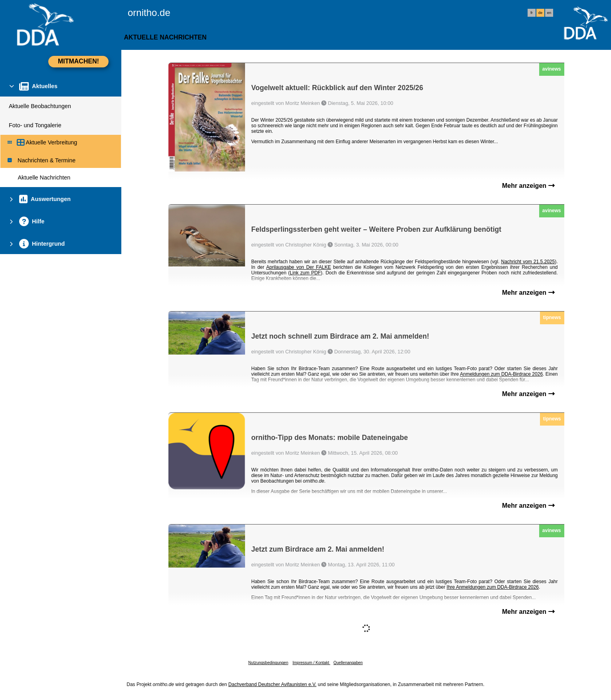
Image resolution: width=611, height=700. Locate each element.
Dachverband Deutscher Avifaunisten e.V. (272, 684)
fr (532, 13)
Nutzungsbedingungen (268, 663)
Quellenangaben (348, 663)
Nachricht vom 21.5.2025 (528, 262)
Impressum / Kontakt (311, 663)
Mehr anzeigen (528, 186)
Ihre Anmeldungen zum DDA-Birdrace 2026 (493, 587)
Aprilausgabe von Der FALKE (299, 267)
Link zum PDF (305, 273)
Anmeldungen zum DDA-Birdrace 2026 (502, 374)
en (549, 13)
